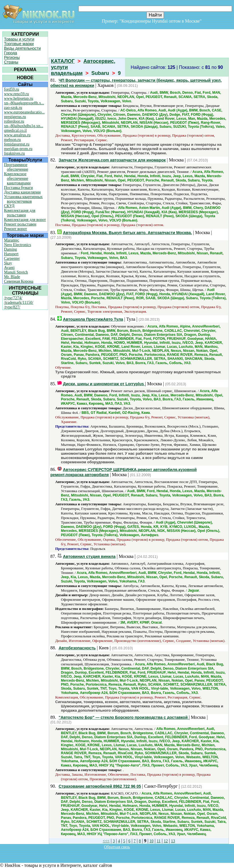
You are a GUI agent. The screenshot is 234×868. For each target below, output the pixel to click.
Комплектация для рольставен (20, 213)
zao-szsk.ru (13, 108)
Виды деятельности (22, 48)
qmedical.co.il (15, 130)
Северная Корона (19, 281)
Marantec (12, 240)
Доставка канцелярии (22, 192)
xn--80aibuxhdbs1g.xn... (24, 126)
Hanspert (11, 254)
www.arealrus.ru (17, 135)
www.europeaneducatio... (24, 112)
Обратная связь (117, 847)
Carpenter (12, 259)
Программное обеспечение (16, 167)
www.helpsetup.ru (19, 98)
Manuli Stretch (16, 272)
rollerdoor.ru (14, 121)
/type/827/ (12, 307)
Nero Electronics (17, 245)
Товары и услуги (19, 39)
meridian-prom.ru (18, 149)
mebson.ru (12, 140)
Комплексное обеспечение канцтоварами (17, 178)
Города (11, 53)
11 (159, 841)
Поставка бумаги (18, 188)
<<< (106, 841)
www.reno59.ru (16, 94)
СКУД (9, 206)
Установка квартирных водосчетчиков (23, 199)
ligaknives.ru (14, 153)
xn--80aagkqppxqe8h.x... (24, 103)
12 (166, 841)
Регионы (12, 57)
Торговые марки (19, 44)
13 (173, 841)
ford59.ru (12, 89)
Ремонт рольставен (20, 224)
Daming (10, 249)
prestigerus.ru (15, 117)
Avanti (9, 268)
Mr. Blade (12, 277)
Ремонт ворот (15, 229)
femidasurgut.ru (17, 144)
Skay (8, 263)
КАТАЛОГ (63, 61)
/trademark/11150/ (19, 303)
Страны (11, 62)
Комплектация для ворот (25, 220)
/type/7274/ (13, 298)
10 (152, 841)
